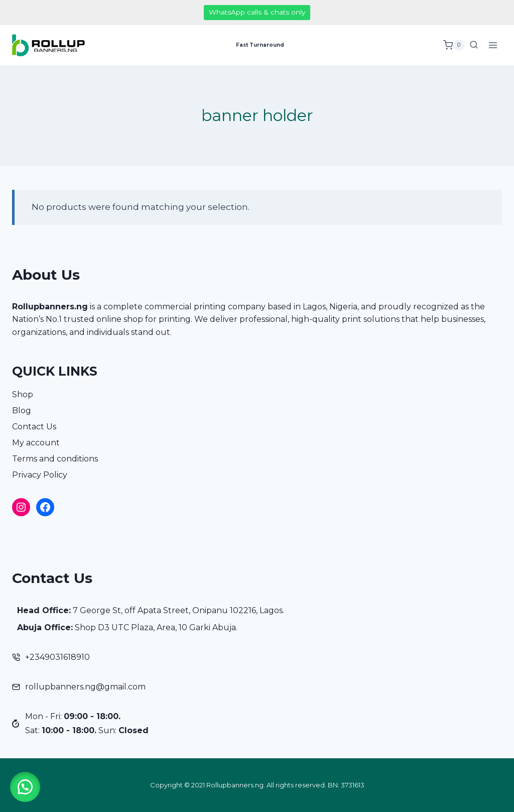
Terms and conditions (55, 459)
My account (36, 443)
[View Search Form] (474, 45)
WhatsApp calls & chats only (257, 12)
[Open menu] (493, 45)
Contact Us (34, 427)
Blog (22, 411)
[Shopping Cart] (454, 45)
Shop (23, 394)
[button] (25, 787)
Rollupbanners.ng (50, 307)
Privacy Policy (40, 475)
